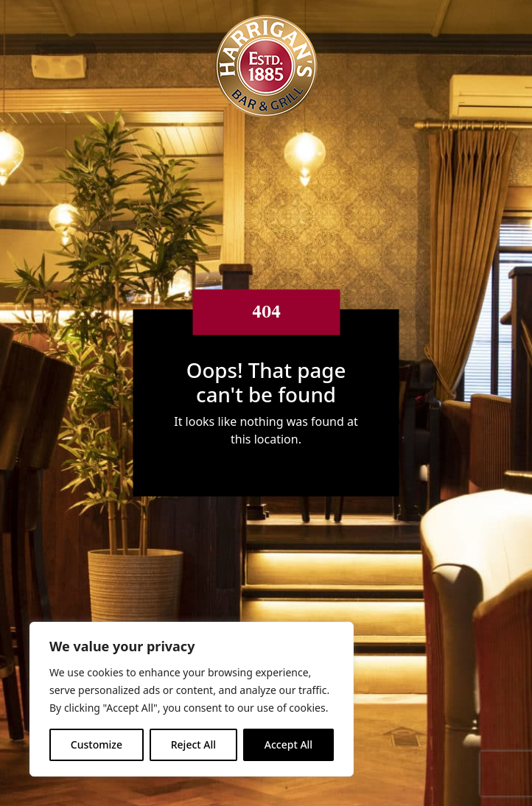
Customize (97, 744)
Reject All (193, 744)
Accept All (288, 744)
